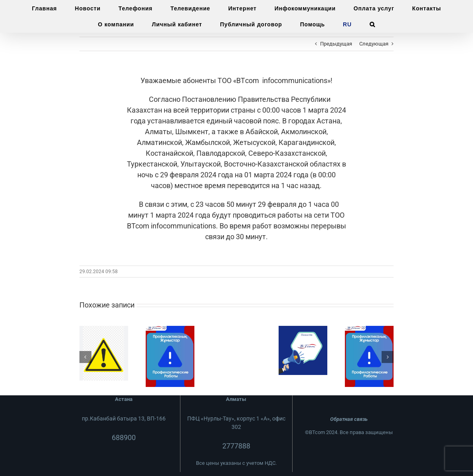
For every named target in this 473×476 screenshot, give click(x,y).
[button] (372, 24)
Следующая (374, 44)
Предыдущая (336, 44)
